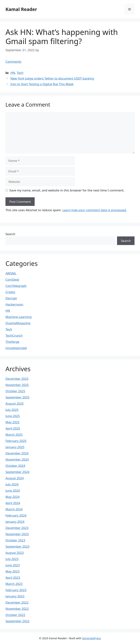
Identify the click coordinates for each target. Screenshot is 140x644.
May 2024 (12, 497)
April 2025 (13, 428)
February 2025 (16, 441)
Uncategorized (16, 348)
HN (13, 73)
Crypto (10, 292)
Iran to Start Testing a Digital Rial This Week (42, 84)
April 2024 (13, 503)
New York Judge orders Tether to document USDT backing (52, 78)
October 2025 (15, 391)
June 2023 (13, 565)
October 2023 (15, 540)
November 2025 (17, 385)
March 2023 (14, 584)
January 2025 (15, 447)
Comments (13, 62)
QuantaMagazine (18, 323)
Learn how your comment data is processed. (95, 210)
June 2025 (13, 416)
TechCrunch (14, 335)
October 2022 (15, 615)
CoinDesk (12, 279)
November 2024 (17, 459)
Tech (20, 73)
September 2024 (17, 472)
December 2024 (17, 453)
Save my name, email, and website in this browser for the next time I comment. (67, 190)
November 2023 (17, 534)
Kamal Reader (21, 9)
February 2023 (16, 590)
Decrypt (11, 298)
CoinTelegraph (16, 286)
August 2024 (15, 478)
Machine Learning (19, 317)
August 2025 (15, 403)
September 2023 (17, 546)
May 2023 (12, 571)
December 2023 (17, 528)
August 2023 (15, 553)
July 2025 (12, 410)
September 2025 (17, 397)
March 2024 (14, 509)
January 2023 (15, 596)
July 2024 (12, 484)
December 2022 (17, 602)
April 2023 (13, 578)
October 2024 (15, 466)
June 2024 (13, 490)
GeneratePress (92, 638)
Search (10, 234)
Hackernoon (14, 304)
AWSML (11, 273)
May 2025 (12, 422)
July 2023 (12, 559)
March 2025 (14, 435)
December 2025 (17, 379)
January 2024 (15, 522)
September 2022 (17, 621)
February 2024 (16, 515)
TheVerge (12, 342)
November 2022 (17, 609)
